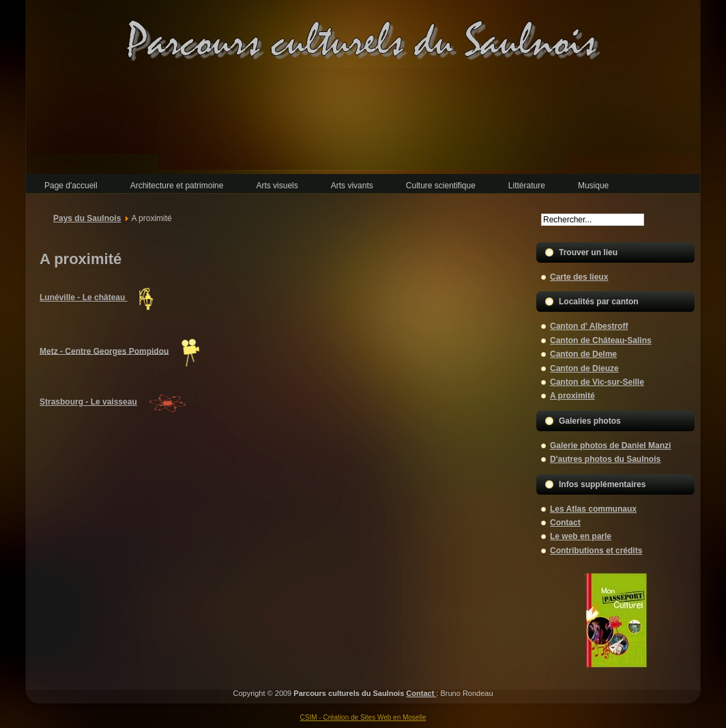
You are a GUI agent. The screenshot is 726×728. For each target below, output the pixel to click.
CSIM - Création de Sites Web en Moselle (363, 717)
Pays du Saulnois (87, 218)
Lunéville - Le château (84, 297)
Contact (421, 693)
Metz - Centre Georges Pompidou (104, 351)
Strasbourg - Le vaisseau (88, 402)
